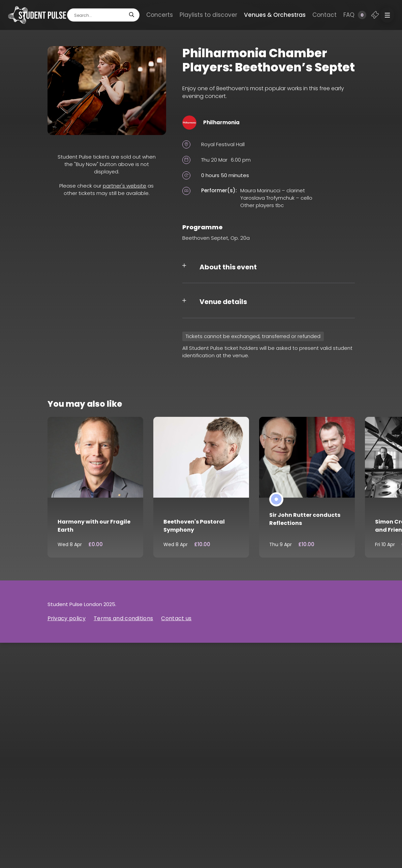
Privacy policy (67, 618)
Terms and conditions (123, 618)
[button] (387, 15)
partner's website (125, 186)
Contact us (176, 618)
